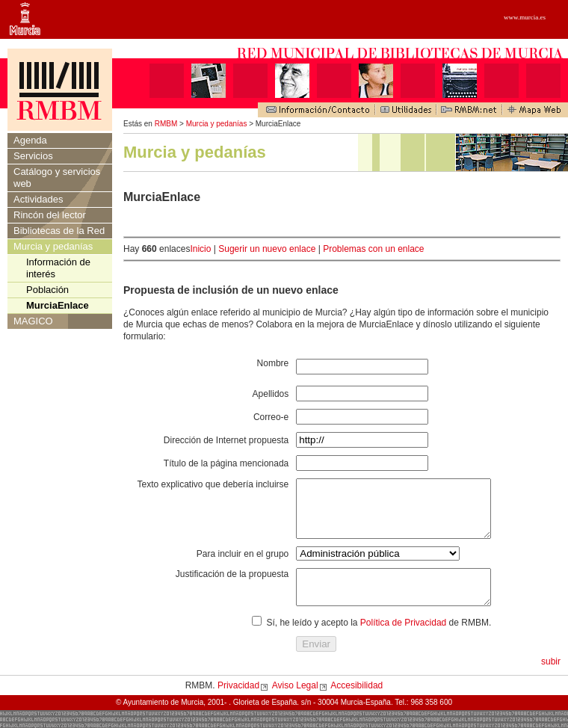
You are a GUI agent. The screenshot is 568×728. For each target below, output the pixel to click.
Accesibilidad (356, 703)
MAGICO (33, 321)
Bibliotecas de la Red (59, 231)
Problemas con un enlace (373, 249)
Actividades (38, 199)
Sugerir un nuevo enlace (267, 249)
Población (47, 290)
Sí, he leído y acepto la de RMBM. (379, 641)
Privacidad (238, 703)
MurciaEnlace (58, 305)
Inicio (200, 249)
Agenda (30, 140)
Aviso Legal (295, 703)
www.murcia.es (525, 17)
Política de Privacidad (403, 641)
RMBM (166, 124)
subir (551, 679)
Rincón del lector (50, 215)
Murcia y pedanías (217, 124)
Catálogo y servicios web (57, 178)
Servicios (33, 156)
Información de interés (58, 268)
